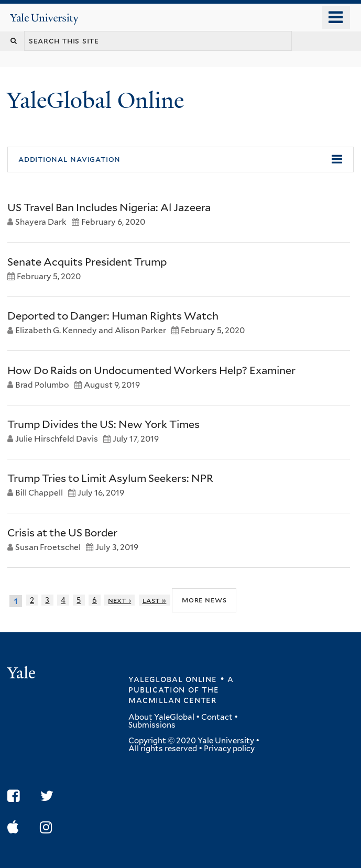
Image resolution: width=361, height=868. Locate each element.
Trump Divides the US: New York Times (103, 424)
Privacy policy (229, 749)
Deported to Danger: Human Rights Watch (113, 316)
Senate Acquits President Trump (87, 262)
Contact (217, 717)
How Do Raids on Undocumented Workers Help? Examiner (151, 370)
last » (155, 600)
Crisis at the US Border (62, 533)
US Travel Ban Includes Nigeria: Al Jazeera (109, 207)
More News (204, 600)
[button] (180, 160)
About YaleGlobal (161, 717)
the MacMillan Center (174, 695)
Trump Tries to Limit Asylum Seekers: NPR (110, 478)
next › (119, 600)
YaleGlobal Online (95, 100)
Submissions (152, 725)
